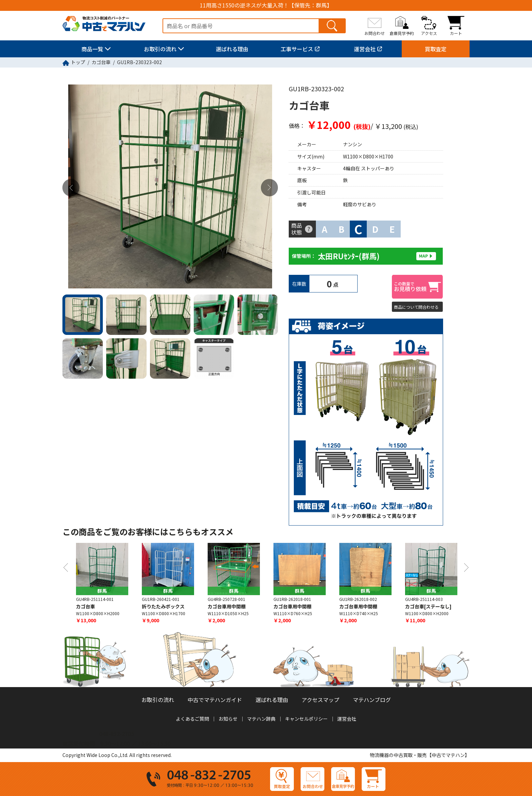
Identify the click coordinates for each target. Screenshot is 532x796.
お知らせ (228, 719)
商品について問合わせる (416, 307)
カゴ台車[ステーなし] (428, 606)
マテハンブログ (372, 700)
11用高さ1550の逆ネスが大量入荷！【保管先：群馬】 (266, 5)
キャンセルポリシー (306, 719)
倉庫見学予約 (402, 33)
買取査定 (436, 49)
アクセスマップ (320, 700)
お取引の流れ (160, 49)
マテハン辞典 (261, 719)
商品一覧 (92, 49)
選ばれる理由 (232, 49)
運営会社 (365, 49)
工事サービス (297, 49)
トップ (78, 62)
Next (269, 188)
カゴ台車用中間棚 (227, 606)
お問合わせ (375, 33)
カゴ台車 (101, 62)
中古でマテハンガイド (215, 700)
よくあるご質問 (192, 719)
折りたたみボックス (163, 606)
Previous (71, 188)
